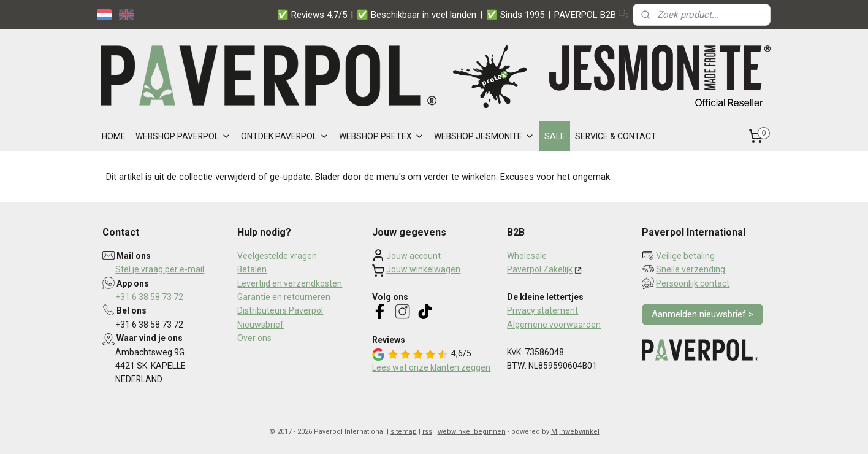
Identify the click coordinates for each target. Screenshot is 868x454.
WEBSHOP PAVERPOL (183, 136)
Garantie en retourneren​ (284, 297)
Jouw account (413, 256)
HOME (114, 136)
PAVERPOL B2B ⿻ (591, 15)
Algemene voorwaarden (554, 325)
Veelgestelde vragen (277, 256)
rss (427, 432)
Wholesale (527, 256)
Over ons (254, 338)
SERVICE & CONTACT (616, 136)
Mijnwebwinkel (575, 432)
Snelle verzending (691, 269)
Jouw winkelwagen (423, 269)
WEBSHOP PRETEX (382, 136)
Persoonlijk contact (693, 283)
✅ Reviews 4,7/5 (312, 15)
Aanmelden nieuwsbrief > (702, 314)
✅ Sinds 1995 (515, 15)
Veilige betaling (685, 256)
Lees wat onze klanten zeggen (431, 367)
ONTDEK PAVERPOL (285, 136)
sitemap (404, 432)
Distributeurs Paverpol (280, 310)
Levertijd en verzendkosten (290, 283)
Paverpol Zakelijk (540, 269)
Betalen (252, 269)
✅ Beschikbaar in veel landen (417, 15)
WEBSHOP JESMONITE (484, 136)
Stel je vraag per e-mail (160, 269)
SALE (555, 136)
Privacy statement (542, 310)
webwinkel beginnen (472, 432)
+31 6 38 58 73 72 (149, 297)
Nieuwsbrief (261, 325)
